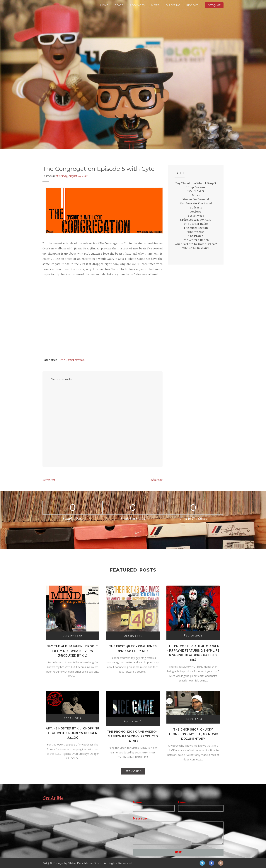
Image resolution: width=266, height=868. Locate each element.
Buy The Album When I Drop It (196, 183)
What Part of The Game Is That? (196, 244)
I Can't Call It (196, 191)
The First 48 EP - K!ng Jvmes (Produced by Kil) (133, 649)
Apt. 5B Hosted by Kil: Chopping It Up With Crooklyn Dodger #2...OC (73, 733)
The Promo (196, 236)
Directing (173, 5)
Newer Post (49, 480)
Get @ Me (214, 5)
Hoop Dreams (196, 187)
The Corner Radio (196, 224)
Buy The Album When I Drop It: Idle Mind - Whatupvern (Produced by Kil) (73, 651)
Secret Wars (196, 216)
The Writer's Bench (196, 240)
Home (104, 5)
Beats (119, 5)
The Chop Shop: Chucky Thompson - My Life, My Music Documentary (193, 734)
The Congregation (72, 360)
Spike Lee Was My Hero (196, 220)
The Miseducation (196, 228)
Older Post (157, 480)
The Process (196, 232)
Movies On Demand (196, 199)
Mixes (155, 5)
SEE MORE (132, 771)
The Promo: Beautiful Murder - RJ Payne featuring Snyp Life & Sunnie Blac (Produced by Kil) (193, 653)
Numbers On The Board (196, 203)
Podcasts (137, 5)
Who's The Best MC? (196, 248)
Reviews (192, 5)
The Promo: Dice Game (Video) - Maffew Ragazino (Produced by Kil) (133, 736)
